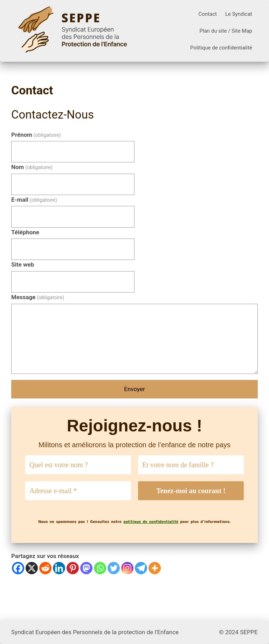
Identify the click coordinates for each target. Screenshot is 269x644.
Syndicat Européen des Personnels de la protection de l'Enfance (95, 632)
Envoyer (134, 389)
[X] (32, 568)
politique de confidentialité (151, 521)
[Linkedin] (59, 568)
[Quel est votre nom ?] (78, 465)
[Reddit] (45, 568)
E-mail (34, 200)
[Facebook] (18, 568)
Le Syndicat (239, 14)
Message (38, 297)
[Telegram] (141, 568)
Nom (32, 167)
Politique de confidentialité (221, 48)
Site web (23, 264)
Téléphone (25, 232)
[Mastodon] (86, 568)
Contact (207, 14)
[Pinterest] (73, 568)
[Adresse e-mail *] (78, 491)
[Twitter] (114, 568)
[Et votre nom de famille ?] (191, 465)
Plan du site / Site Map (226, 31)
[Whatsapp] (100, 568)
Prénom (36, 135)
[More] (155, 568)
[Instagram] (127, 568)
